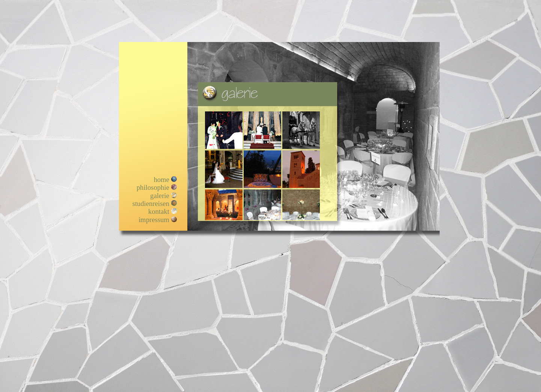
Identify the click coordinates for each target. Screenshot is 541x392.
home (161, 179)
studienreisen (151, 204)
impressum (154, 220)
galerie (160, 196)
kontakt (159, 211)
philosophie (153, 187)
